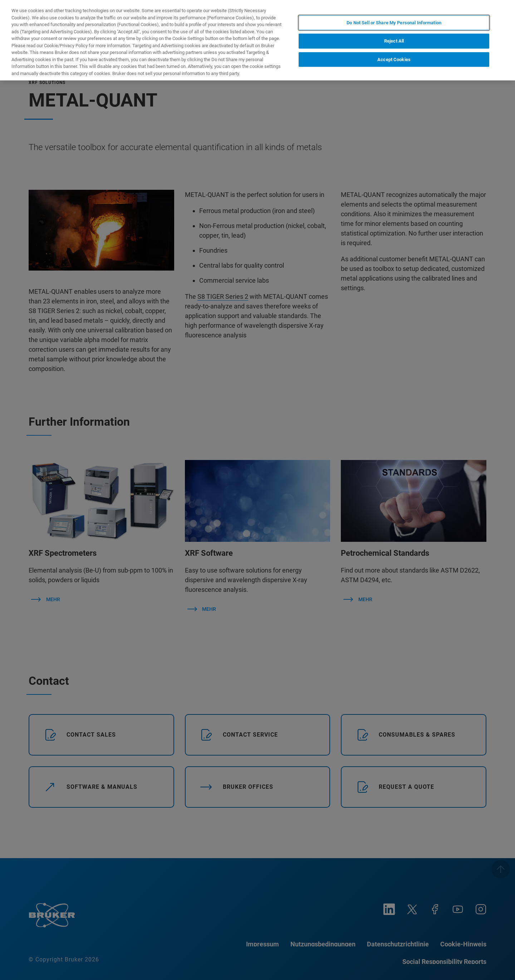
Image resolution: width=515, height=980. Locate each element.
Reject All (394, 41)
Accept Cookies (394, 60)
